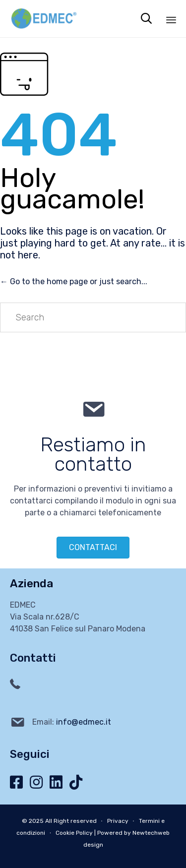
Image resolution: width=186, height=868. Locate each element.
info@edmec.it (84, 722)
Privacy (118, 821)
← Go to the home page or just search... (74, 281)
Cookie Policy (74, 833)
